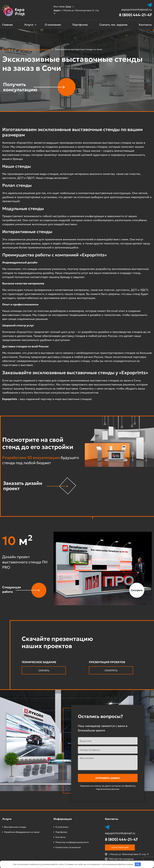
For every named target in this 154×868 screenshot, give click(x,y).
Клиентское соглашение (68, 847)
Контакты (145, 25)
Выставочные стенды (15, 827)
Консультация (120, 847)
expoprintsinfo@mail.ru (137, 10)
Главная (7, 25)
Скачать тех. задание (113, 25)
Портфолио (80, 25)
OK (138, 864)
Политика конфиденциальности (72, 842)
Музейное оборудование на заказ (22, 832)
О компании (53, 25)
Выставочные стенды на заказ (34, 49)
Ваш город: (64, 6)
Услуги (29, 25)
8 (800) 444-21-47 (135, 15)
